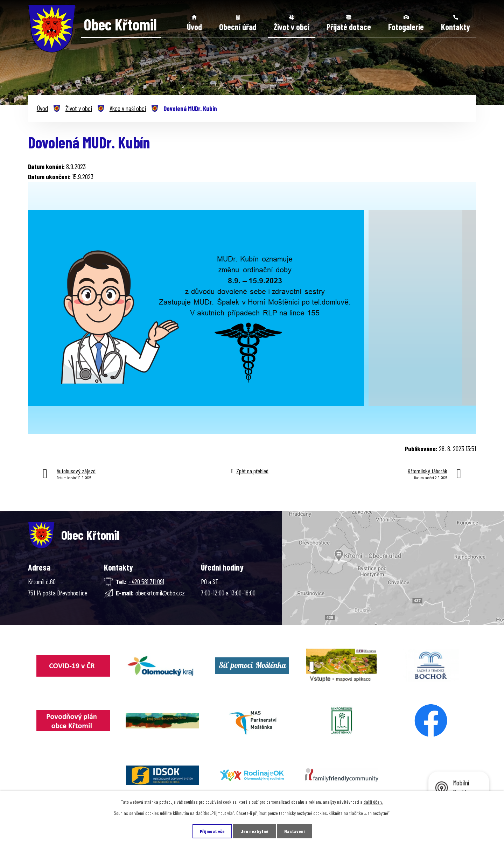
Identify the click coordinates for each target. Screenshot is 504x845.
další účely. (373, 802)
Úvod (194, 27)
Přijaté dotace (349, 27)
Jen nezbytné (254, 831)
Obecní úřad (238, 27)
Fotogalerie (406, 27)
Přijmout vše (212, 831)
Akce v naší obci (128, 108)
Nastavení (294, 831)
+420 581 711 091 (146, 582)
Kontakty (456, 27)
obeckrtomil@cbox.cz (160, 593)
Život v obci (292, 27)
